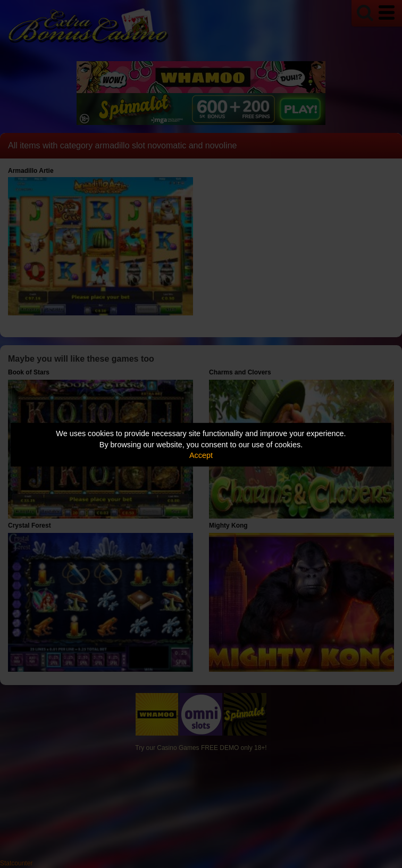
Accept (201, 455)
